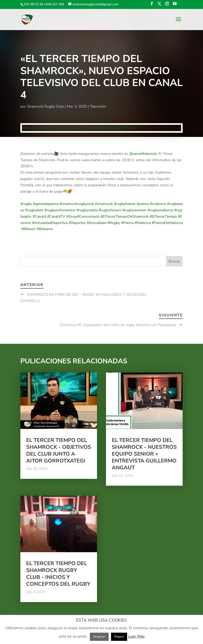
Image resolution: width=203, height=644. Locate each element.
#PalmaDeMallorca (167, 223)
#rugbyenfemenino (60, 210)
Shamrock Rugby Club (45, 106)
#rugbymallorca (160, 210)
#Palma (127, 223)
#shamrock (104, 204)
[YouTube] (175, 5)
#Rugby (114, 223)
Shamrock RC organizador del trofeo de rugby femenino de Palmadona (118, 325)
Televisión (98, 106)
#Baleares (45, 229)
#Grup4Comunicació (83, 216)
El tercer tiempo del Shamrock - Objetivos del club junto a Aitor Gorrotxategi (59, 450)
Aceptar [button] (99, 637)
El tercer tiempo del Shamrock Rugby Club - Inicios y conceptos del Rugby (58, 574)
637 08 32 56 (34, 4)
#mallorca (158, 204)
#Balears (29, 229)
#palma (143, 204)
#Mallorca (143, 223)
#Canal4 (39, 216)
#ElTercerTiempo (163, 216)
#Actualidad (96, 223)
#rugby (26, 204)
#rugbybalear (125, 204)
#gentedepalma (46, 204)
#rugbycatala (87, 210)
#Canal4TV (56, 216)
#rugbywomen (134, 210)
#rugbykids (34, 210)
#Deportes (77, 223)
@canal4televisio (143, 154)
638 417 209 (55, 4)
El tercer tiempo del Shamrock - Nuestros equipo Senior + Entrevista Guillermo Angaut (144, 454)
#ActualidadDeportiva (50, 223)
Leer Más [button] (136, 636)
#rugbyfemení (110, 210)
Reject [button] (119, 637)
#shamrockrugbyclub (77, 204)
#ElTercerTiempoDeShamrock (124, 216)
